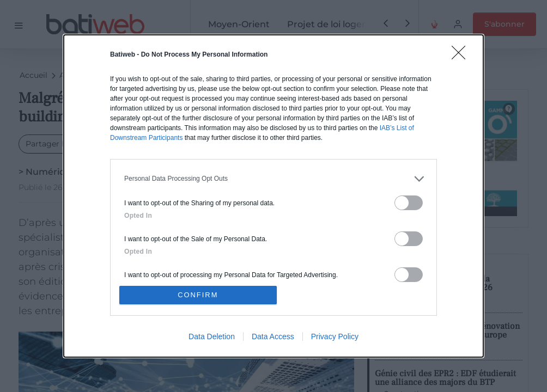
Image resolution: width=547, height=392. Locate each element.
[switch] (409, 202)
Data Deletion (212, 337)
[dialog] (273, 196)
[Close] (462, 56)
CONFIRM (199, 295)
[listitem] (273, 178)
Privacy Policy (335, 337)
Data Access (273, 337)
